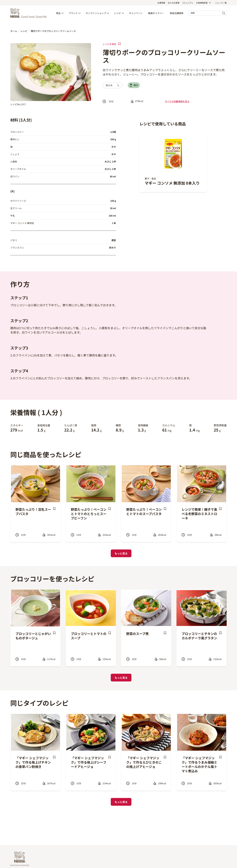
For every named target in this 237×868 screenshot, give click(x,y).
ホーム (14, 31)
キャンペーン (136, 13)
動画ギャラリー (156, 13)
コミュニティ (188, 3)
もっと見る (121, 553)
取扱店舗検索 (177, 13)
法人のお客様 (174, 3)
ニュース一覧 (221, 3)
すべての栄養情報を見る (177, 101)
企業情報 (161, 3)
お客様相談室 (202, 3)
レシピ (118, 13)
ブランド (73, 13)
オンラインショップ (96, 13)
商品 (58, 13)
